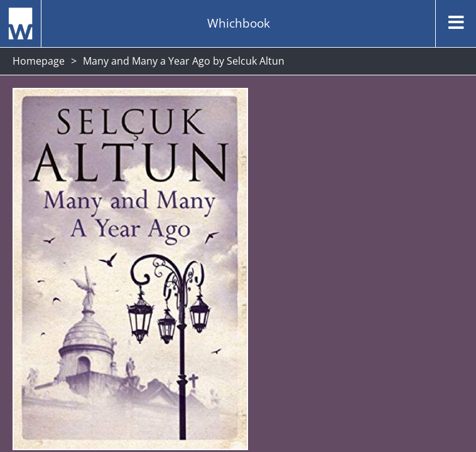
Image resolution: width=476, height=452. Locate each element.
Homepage (39, 61)
